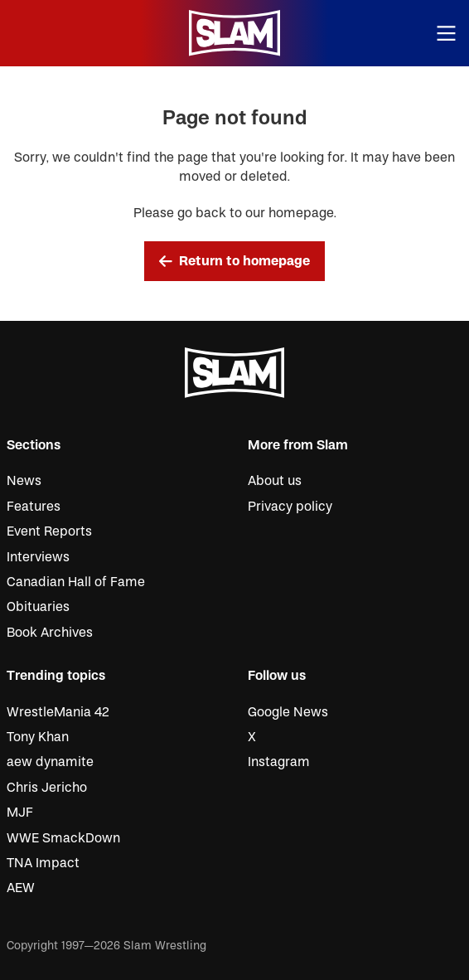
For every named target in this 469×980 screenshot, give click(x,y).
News (24, 481)
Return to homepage (234, 261)
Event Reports (49, 531)
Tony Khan (38, 737)
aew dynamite (50, 762)
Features (34, 507)
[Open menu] (447, 34)
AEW (21, 888)
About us (275, 481)
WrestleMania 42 (58, 712)
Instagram (279, 762)
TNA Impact (43, 863)
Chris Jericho (47, 788)
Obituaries (38, 607)
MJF (20, 813)
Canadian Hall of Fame (76, 582)
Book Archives (50, 633)
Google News (288, 712)
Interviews (38, 557)
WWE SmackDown (63, 838)
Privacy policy (290, 507)
